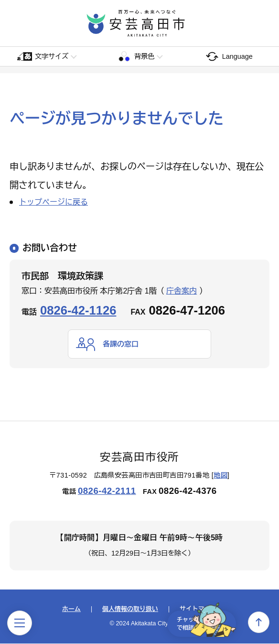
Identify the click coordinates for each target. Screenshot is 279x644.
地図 (220, 476)
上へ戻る (259, 622)
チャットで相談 (200, 622)
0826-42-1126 (78, 310)
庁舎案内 (182, 291)
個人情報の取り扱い (130, 610)
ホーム (71, 610)
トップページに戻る (54, 202)
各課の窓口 (122, 344)
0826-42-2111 (107, 491)
